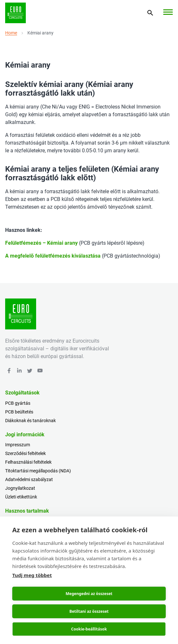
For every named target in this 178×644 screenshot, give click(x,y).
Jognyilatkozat (20, 488)
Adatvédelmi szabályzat (29, 479)
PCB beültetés (19, 412)
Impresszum (18, 445)
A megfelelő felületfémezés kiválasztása (53, 256)
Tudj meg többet (32, 575)
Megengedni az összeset (89, 594)
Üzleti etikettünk (21, 497)
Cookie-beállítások (89, 629)
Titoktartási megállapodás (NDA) (38, 471)
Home (11, 33)
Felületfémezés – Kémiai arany (41, 243)
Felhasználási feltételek (28, 462)
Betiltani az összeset (89, 611)
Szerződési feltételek (25, 453)
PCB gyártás (18, 403)
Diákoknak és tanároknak (30, 421)
